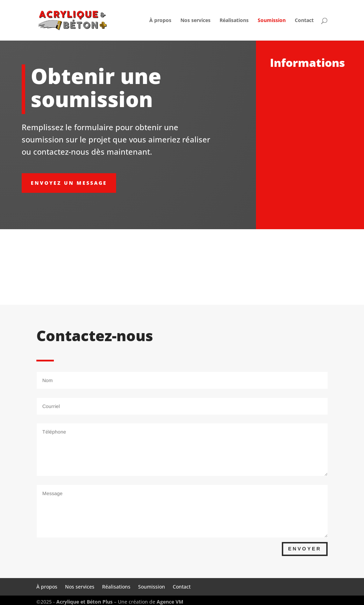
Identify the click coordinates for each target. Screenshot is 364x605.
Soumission (272, 21)
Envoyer (305, 549)
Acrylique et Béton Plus (85, 602)
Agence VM (170, 602)
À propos (160, 21)
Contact (304, 21)
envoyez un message (69, 183)
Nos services (195, 21)
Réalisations (234, 21)
